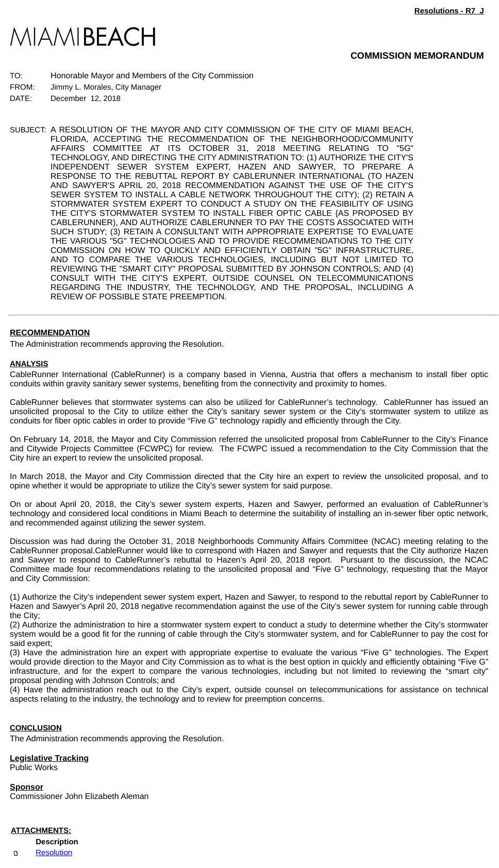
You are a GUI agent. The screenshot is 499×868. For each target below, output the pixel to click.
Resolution (54, 853)
